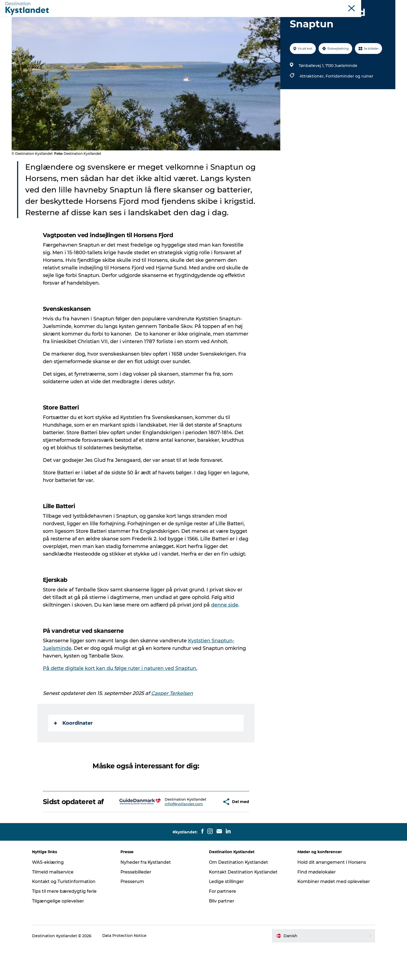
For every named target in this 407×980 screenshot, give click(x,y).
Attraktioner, (312, 102)
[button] (203, 831)
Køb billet (265, 17)
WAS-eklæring (51, 896)
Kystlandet (247, 5)
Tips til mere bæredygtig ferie (68, 925)
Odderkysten (272, 5)
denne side (225, 631)
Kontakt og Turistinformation (68, 915)
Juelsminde (316, 5)
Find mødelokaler (315, 906)
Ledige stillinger (227, 915)
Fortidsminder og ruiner (349, 102)
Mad (243, 17)
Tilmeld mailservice (56, 906)
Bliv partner (222, 935)
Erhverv (389, 5)
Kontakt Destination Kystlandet (244, 906)
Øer (333, 5)
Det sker (171, 17)
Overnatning (217, 17)
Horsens (294, 5)
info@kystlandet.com (169, 836)
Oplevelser (143, 17)
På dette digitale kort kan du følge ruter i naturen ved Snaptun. (120, 694)
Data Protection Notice (128, 969)
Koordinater (74, 749)
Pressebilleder (138, 906)
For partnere (223, 925)
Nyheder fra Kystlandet (148, 896)
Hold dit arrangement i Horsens (331, 896)
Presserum (134, 915)
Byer (192, 17)
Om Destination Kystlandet (239, 896)
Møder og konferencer (359, 5)
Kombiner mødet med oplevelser (332, 915)
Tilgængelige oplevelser (61, 935)
